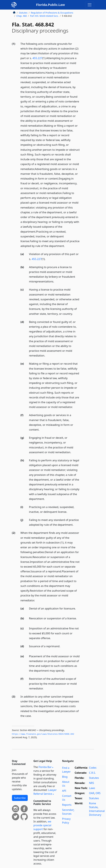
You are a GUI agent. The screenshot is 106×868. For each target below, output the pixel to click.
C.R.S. (92, 773)
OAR (92, 793)
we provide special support (42, 825)
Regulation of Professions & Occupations (52, 13)
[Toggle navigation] (90, 5)
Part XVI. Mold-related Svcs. (44, 16)
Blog (65, 777)
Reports (67, 805)
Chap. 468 (22, 16)
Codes (93, 768)
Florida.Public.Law (50, 5)
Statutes (23, 13)
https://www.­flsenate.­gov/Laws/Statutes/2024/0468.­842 (43, 734)
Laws (92, 788)
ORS (98, 793)
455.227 (37, 58)
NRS (92, 783)
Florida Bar (45, 767)
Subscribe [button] (20, 798)
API (64, 791)
